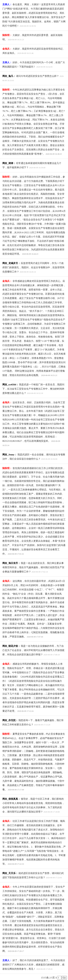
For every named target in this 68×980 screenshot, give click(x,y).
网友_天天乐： (10, 873)
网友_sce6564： (10, 385)
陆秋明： (7, 35)
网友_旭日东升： (11, 563)
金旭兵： (7, 49)
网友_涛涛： (9, 163)
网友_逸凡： (9, 76)
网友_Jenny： (10, 455)
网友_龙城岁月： (11, 263)
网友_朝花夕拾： (11, 646)
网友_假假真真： (11, 799)
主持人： (7, 4)
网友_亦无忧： (10, 720)
